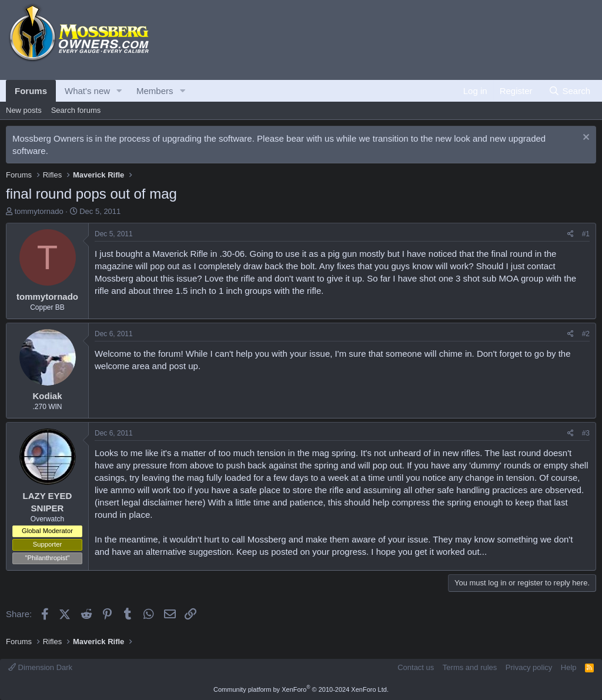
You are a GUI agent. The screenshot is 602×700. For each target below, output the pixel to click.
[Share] (571, 234)
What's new (87, 91)
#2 (586, 334)
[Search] (569, 91)
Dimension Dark (40, 667)
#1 (586, 234)
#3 (586, 433)
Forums (31, 91)
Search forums (76, 110)
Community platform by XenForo (301, 689)
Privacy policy (529, 667)
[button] (119, 91)
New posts (24, 110)
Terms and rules (470, 667)
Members (155, 91)
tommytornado (39, 211)
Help (569, 667)
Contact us (416, 667)
